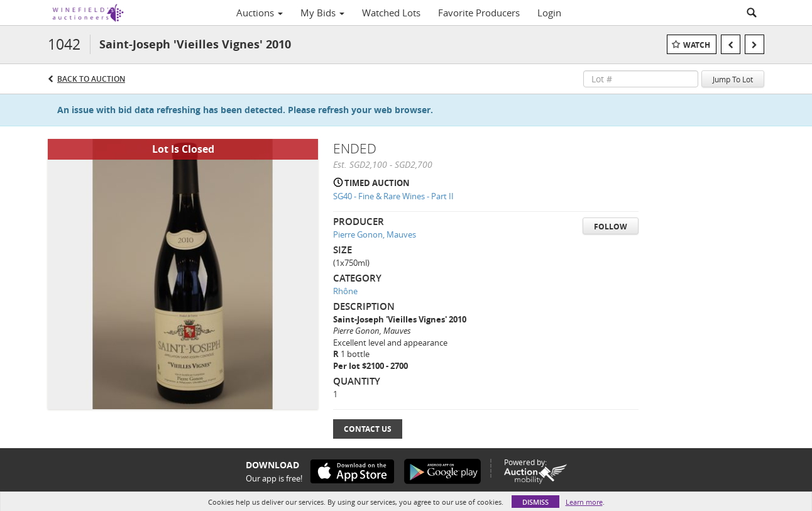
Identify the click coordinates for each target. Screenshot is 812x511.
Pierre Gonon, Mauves (375, 234)
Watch (697, 45)
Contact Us (368, 429)
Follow (611, 227)
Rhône (345, 291)
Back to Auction (91, 79)
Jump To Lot (733, 79)
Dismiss (535, 502)
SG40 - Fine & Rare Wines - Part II (393, 196)
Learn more (584, 502)
